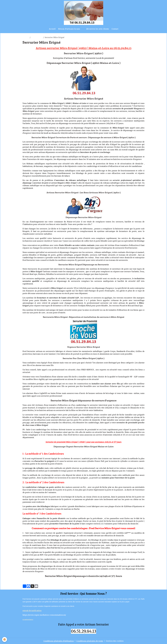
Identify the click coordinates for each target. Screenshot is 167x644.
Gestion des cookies (115, 641)
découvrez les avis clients (98, 29)
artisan (26, 37)
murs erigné (37, 37)
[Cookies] (5, 639)
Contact (115, 29)
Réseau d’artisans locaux (69, 29)
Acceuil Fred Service (28, 620)
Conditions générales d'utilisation (59, 641)
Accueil (52, 29)
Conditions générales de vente (90, 641)
